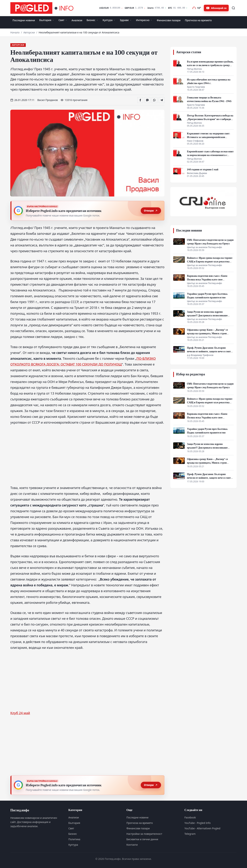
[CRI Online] (203, 202)
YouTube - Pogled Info (197, 823)
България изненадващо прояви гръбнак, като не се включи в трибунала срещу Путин (210, 65)
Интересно (144, 20)
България (47, 20)
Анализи (77, 20)
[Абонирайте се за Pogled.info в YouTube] (216, 8)
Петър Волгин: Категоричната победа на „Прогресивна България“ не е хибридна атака (210, 119)
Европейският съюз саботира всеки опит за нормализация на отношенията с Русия (210, 155)
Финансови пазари (169, 20)
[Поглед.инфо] (43, 8)
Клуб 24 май (20, 713)
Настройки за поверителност (144, 834)
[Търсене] (233, 8)
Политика (74, 839)
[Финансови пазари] (143, 8)
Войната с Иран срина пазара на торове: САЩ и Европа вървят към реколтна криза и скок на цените (210, 262)
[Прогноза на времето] (197, 8)
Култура (109, 20)
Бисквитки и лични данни (142, 839)
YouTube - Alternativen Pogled (202, 828)
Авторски (29, 32)
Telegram (190, 834)
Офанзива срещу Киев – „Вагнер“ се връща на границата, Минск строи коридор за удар (207, 333)
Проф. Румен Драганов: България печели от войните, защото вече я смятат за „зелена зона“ (210, 351)
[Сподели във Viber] (147, 100)
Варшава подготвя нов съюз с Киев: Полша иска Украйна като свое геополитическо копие (207, 280)
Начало (15, 32)
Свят (63, 20)
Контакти (132, 845)
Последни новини (24, 20)
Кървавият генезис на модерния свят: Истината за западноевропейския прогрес (208, 137)
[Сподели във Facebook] (140, 100)
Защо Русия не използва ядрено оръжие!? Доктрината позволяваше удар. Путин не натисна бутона (207, 316)
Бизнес (92, 20)
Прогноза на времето (198, 20)
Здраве (126, 20)
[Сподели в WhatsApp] (155, 100)
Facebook (190, 817)
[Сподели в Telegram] (162, 100)
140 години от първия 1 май (203, 170)
